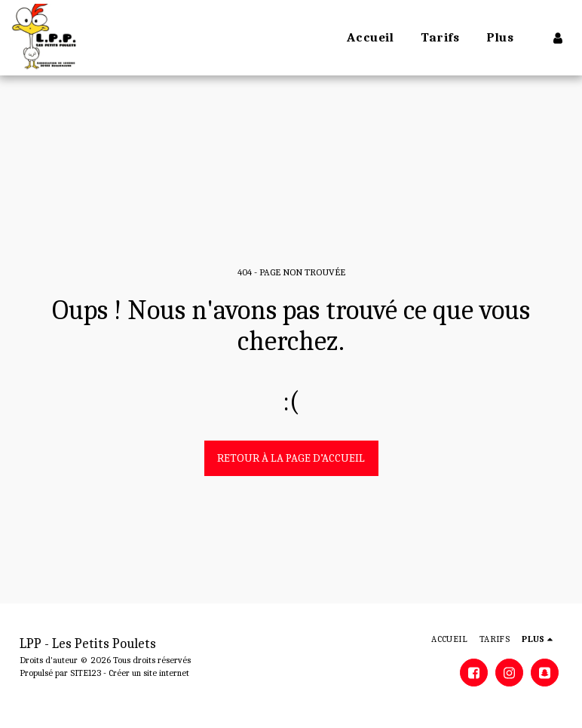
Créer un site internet (149, 673)
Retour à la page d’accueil (291, 458)
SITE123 (86, 673)
